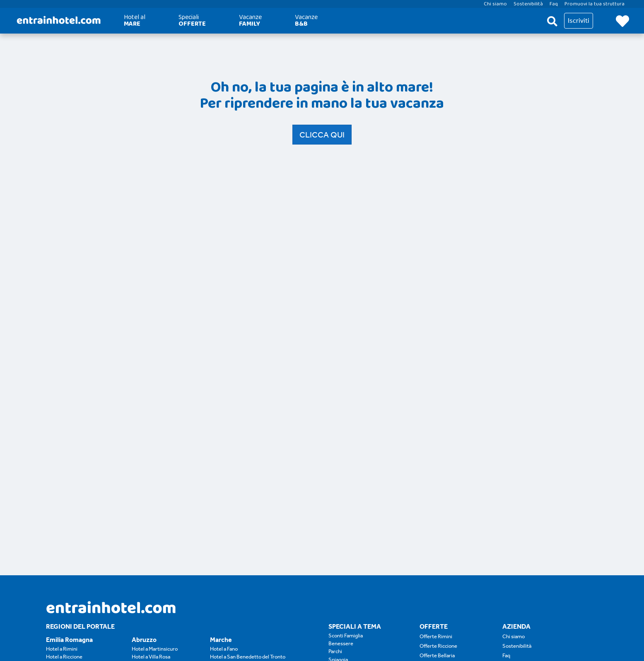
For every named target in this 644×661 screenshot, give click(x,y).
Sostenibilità (517, 646)
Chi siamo (514, 636)
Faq (506, 655)
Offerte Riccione (438, 646)
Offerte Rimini (436, 636)
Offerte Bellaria (437, 655)
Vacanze (250, 21)
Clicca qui (322, 135)
